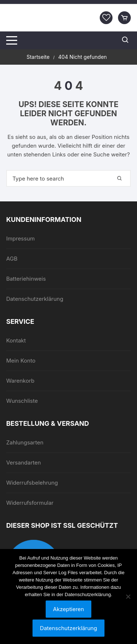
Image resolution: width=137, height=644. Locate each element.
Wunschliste (22, 401)
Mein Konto (21, 361)
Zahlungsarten (25, 442)
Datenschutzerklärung (35, 299)
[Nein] (128, 596)
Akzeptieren (68, 609)
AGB (12, 259)
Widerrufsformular (30, 503)
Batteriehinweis (26, 279)
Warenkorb (20, 381)
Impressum (20, 238)
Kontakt (16, 340)
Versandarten (24, 463)
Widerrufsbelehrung (32, 483)
